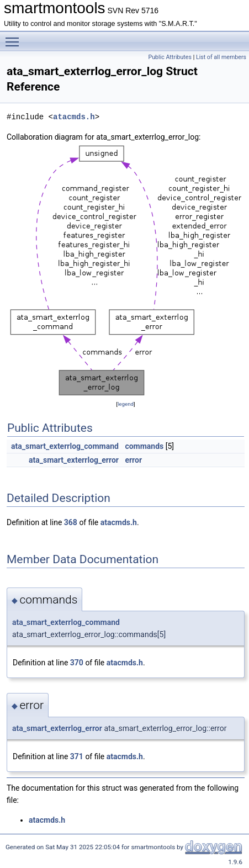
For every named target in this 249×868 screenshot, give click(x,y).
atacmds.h (74, 117)
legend (126, 404)
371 (77, 756)
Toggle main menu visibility (15, 37)
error (133, 460)
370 (77, 663)
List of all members (221, 57)
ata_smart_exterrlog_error (74, 460)
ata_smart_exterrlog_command (65, 446)
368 (71, 522)
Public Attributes (170, 57)
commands (144, 446)
